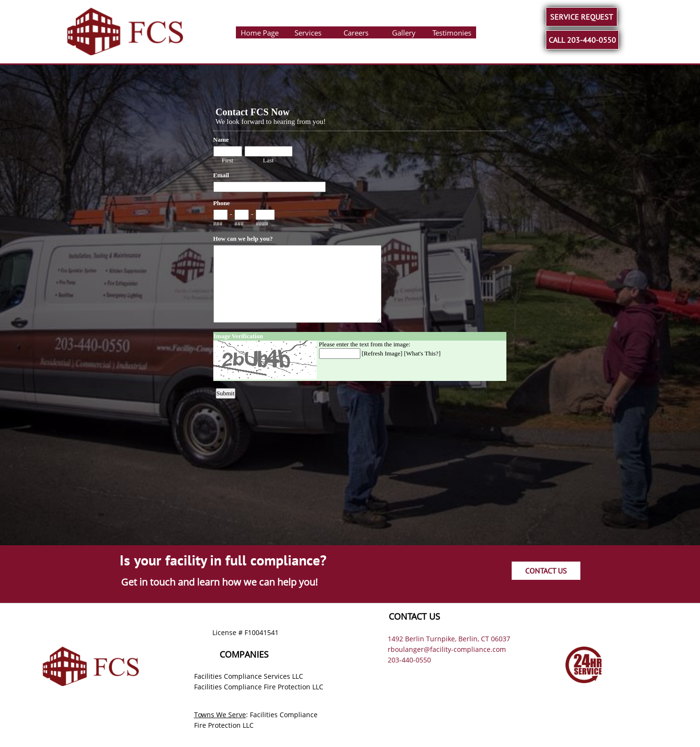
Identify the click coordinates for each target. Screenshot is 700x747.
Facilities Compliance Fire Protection (252, 687)
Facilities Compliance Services (242, 676)
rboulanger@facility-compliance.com (447, 649)
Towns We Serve (220, 715)
